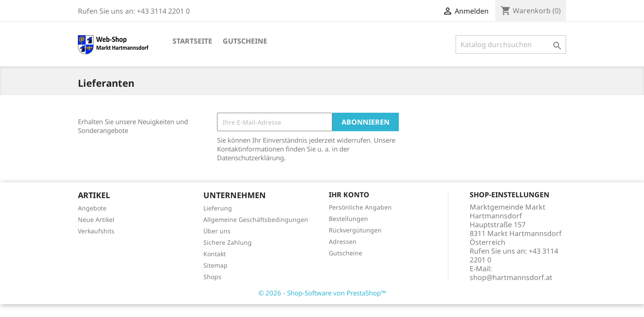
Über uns (217, 231)
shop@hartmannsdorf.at (511, 277)
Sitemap (215, 265)
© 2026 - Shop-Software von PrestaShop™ (322, 293)
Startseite (192, 41)
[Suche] (511, 44)
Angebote (92, 208)
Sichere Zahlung (228, 242)
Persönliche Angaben (360, 207)
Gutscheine (245, 41)
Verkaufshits (96, 231)
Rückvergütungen (355, 230)
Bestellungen (348, 219)
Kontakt (215, 254)
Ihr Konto (349, 195)
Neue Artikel (96, 219)
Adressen (343, 241)
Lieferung (218, 208)
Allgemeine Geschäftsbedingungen (256, 219)
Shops (212, 277)
